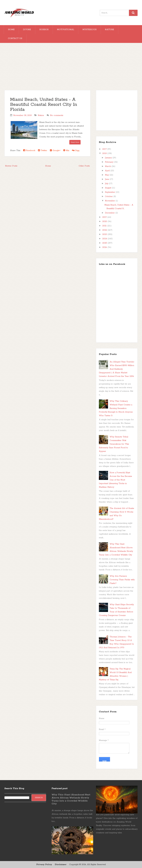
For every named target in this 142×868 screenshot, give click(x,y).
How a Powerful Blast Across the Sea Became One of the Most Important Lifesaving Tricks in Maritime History (115, 480)
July (107, 184)
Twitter (43, 150)
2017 (105, 149)
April (108, 171)
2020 (105, 221)
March (108, 166)
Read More (75, 142)
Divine (27, 30)
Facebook (29, 150)
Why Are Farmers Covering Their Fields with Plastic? (122, 580)
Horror (44, 30)
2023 (105, 234)
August (108, 188)
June (107, 179)
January (109, 158)
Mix (66, 150)
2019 (105, 217)
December (110, 213)
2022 (105, 230)
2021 (105, 226)
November (110, 201)
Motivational (66, 30)
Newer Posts (11, 166)
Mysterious (90, 30)
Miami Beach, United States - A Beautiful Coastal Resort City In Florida (44, 105)
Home (11, 30)
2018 (105, 153)
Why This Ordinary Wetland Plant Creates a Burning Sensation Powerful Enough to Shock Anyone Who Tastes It (116, 408)
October (109, 196)
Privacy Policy (44, 865)
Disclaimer (61, 865)
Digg (76, 150)
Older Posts (84, 166)
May (107, 175)
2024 (105, 239)
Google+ (55, 150)
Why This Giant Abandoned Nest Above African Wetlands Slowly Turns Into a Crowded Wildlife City (71, 799)
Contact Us (15, 38)
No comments (57, 115)
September (110, 192)
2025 (105, 243)
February (109, 162)
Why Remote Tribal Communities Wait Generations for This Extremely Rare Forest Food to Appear (114, 444)
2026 (105, 247)
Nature (109, 30)
